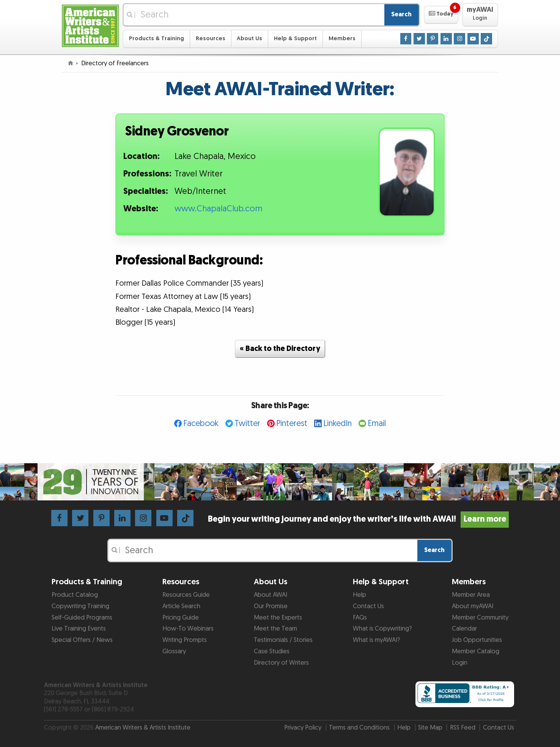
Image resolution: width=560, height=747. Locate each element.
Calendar (464, 629)
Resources (211, 39)
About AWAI (271, 595)
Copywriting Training (80, 606)
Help (359, 595)
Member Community (480, 618)
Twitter (247, 424)
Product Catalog (75, 595)
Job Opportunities (477, 640)
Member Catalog (476, 651)
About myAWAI (473, 606)
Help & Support (295, 39)
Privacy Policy (303, 728)
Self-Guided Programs (82, 618)
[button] (441, 15)
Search (401, 14)
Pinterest (292, 424)
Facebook (201, 424)
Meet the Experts (278, 618)
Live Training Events (79, 629)
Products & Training (157, 39)
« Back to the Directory (280, 349)
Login (460, 663)
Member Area (471, 595)
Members (342, 39)
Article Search (181, 606)
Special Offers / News (82, 640)
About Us (249, 39)
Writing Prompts (185, 640)
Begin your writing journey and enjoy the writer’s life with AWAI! (358, 519)
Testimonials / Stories (283, 640)
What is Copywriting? (382, 629)
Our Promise (271, 606)
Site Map (430, 728)
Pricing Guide (181, 618)
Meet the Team (275, 629)
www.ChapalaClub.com (219, 209)
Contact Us (368, 606)
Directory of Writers (281, 663)
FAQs (360, 618)
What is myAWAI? (376, 640)
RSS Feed (463, 728)
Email (377, 424)
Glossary (174, 651)
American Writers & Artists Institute (143, 728)
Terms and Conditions (359, 728)
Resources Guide (186, 595)
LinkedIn (337, 424)
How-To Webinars (188, 629)
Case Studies (272, 651)
